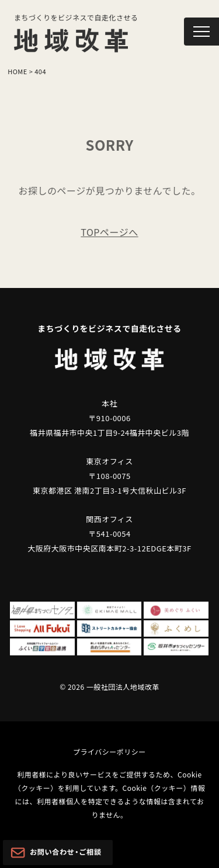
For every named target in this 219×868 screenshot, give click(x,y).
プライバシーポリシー (109, 751)
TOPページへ (109, 232)
